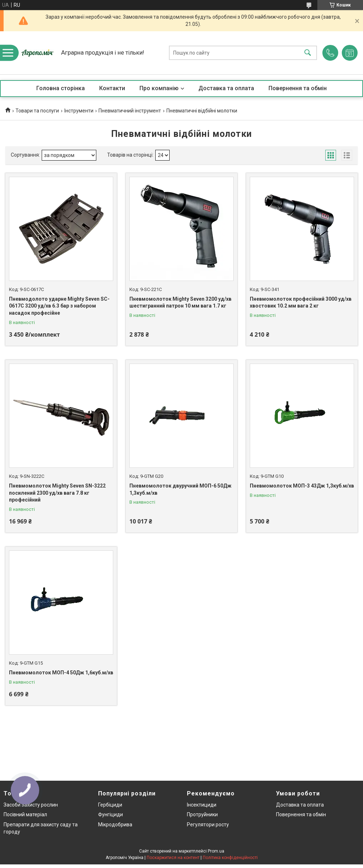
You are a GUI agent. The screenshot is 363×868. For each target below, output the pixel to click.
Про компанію (159, 88)
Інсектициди (202, 805)
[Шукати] (308, 53)
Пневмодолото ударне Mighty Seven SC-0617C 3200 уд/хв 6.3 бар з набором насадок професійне (59, 306)
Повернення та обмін (298, 88)
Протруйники (202, 814)
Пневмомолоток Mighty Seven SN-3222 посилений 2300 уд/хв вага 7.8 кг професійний (57, 493)
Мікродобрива (115, 825)
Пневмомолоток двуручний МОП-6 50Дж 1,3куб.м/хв (180, 489)
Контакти (112, 88)
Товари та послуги (37, 111)
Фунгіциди (111, 814)
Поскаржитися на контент (173, 858)
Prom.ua (216, 851)
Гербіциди (110, 805)
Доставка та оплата (226, 88)
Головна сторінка (61, 88)
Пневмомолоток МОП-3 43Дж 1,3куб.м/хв (302, 486)
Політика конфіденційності (230, 858)
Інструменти (79, 111)
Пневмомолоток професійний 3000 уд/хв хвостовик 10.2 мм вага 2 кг (301, 303)
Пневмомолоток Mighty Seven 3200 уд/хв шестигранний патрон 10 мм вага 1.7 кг (180, 303)
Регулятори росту (208, 825)
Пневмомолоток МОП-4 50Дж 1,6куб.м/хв (61, 673)
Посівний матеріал (25, 814)
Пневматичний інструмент (130, 111)
